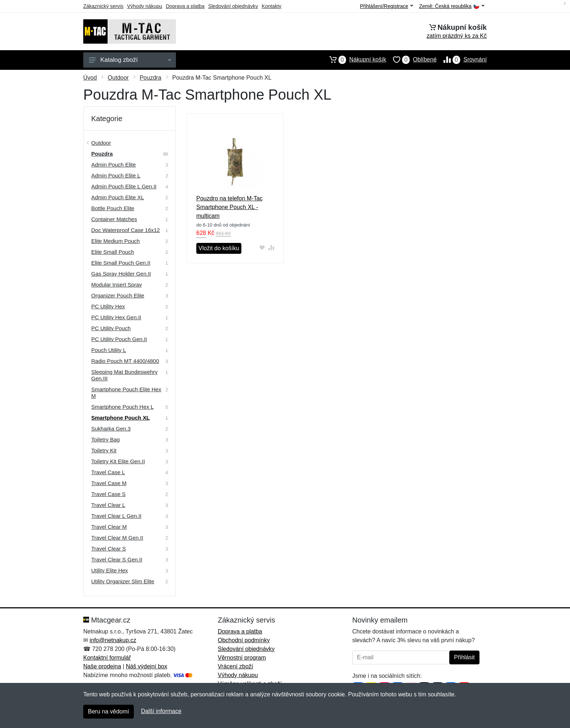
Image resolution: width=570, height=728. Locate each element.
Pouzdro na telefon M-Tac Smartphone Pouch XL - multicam (229, 207)
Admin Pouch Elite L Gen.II (124, 186)
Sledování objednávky (233, 6)
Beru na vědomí (109, 711)
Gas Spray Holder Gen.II (121, 274)
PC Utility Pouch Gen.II (119, 339)
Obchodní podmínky (244, 640)
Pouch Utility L (109, 350)
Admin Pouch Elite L (116, 175)
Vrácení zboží (235, 666)
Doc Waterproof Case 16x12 (126, 230)
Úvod (90, 78)
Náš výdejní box (146, 666)
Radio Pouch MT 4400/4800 (125, 361)
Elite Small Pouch (113, 252)
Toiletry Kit (104, 450)
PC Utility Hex (108, 306)
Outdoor (118, 78)
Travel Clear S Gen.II (117, 559)
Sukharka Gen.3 (111, 429)
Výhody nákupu (144, 6)
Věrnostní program (242, 658)
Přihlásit (464, 657)
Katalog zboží (130, 60)
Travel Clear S (109, 549)
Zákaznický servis (103, 6)
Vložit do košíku (219, 248)
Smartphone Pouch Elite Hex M (126, 393)
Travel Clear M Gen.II (117, 538)
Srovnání (462, 60)
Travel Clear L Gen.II (116, 516)
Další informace (161, 711)
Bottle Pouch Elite (113, 208)
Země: (452, 6)
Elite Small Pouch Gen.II (121, 263)
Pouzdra (150, 78)
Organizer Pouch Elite (118, 295)
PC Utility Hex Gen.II (116, 317)
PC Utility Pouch (111, 328)
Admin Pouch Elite (114, 165)
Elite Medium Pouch (115, 241)
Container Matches (114, 219)
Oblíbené (411, 60)
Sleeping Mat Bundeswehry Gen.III (125, 375)
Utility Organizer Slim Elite (123, 581)
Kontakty (272, 6)
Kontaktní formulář (107, 658)
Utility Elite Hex (110, 570)
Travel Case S (108, 494)
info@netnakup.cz (113, 640)
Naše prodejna (102, 666)
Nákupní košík (354, 60)
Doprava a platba (185, 6)
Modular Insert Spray (117, 285)
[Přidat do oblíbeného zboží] (262, 247)
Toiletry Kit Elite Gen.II (118, 461)
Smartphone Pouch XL (121, 418)
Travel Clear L (108, 505)
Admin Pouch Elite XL (118, 197)
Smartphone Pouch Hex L (123, 407)
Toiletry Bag (105, 439)
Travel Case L (108, 472)
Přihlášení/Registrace (386, 6)
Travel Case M (109, 483)
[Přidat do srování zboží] (271, 247)
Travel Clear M (109, 527)
